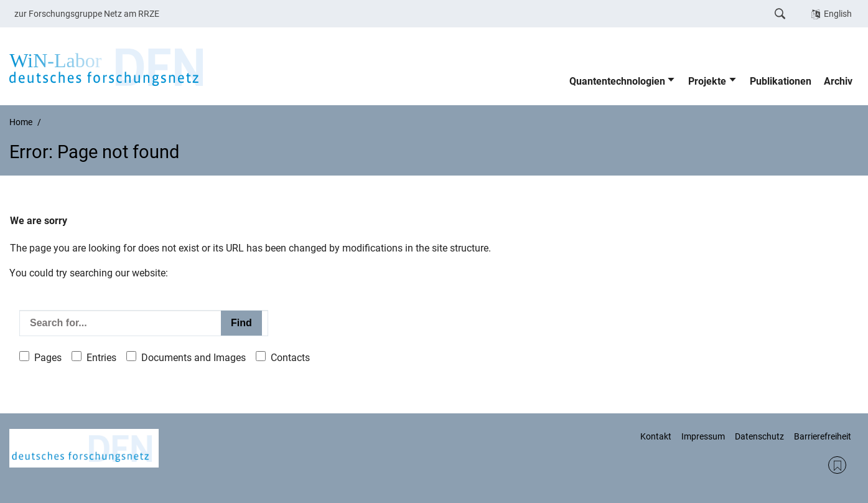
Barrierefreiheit (823, 436)
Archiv (838, 81)
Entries (101, 358)
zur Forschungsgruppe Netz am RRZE (87, 14)
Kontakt (656, 436)
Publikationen (781, 81)
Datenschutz (759, 436)
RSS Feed (837, 465)
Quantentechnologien (617, 81)
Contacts (290, 358)
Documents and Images (194, 358)
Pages (48, 358)
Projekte (707, 81)
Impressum (703, 436)
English (838, 14)
